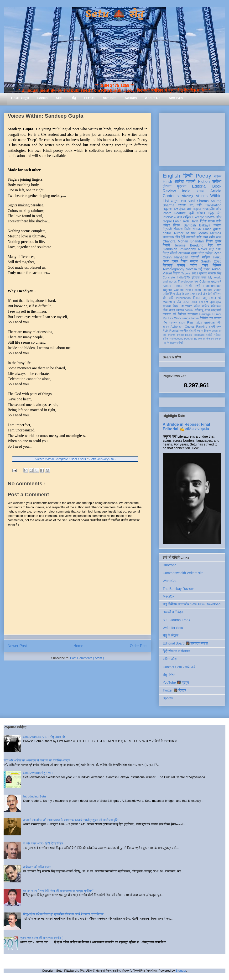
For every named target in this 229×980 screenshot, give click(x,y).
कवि (199, 205)
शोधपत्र (187, 196)
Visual (189, 310)
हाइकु (182, 323)
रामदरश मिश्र (170, 306)
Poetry (203, 176)
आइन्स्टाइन (191, 294)
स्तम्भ (200, 191)
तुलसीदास (209, 323)
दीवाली (192, 331)
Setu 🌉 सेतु (114, 14)
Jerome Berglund (189, 245)
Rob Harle (191, 221)
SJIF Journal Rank (176, 620)
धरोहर (166, 225)
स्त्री (198, 286)
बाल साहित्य (184, 217)
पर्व (220, 298)
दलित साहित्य (202, 306)
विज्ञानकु (168, 265)
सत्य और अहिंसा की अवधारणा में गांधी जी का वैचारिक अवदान (37, 760)
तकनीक (184, 331)
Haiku (217, 257)
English (171, 176)
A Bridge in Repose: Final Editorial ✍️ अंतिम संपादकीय (186, 427)
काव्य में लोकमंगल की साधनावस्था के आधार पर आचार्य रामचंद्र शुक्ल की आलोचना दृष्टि (71, 820)
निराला (197, 298)
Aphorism (177, 327)
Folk (166, 331)
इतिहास (195, 278)
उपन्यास (167, 314)
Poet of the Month (195, 339)
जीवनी (174, 253)
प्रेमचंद (203, 273)
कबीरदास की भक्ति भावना (37, 867)
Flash (207, 229)
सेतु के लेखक (171, 635)
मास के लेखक (169, 343)
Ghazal (210, 217)
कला (204, 278)
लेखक (167, 186)
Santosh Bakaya (197, 225)
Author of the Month (191, 233)
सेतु (74, 98)
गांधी (196, 282)
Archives (176, 98)
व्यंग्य (219, 209)
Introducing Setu (34, 796)
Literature (186, 306)
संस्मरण (178, 229)
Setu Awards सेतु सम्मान (38, 773)
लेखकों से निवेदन (173, 612)
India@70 (183, 278)
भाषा (219, 249)
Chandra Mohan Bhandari (183, 241)
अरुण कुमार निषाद (175, 261)
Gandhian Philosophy (179, 249)
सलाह (172, 310)
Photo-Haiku (185, 335)
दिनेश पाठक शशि (211, 221)
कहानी (191, 181)
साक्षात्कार (169, 237)
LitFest (203, 302)
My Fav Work (172, 318)
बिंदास (177, 225)
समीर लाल (215, 237)
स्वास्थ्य (180, 310)
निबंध (187, 229)
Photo (178, 286)
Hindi (167, 181)
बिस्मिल (217, 265)
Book (217, 186)
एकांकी (209, 335)
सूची (191, 213)
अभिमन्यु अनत (202, 310)
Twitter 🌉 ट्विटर (174, 690)
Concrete (169, 278)
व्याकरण (173, 323)
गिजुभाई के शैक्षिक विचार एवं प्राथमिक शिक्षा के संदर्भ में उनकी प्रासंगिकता (63, 914)
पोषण (205, 265)
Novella (191, 269)
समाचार (197, 229)
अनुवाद (197, 209)
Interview (169, 217)
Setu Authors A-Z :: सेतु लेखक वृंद (44, 737)
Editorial (199, 186)
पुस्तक (182, 186)
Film (190, 323)
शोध (219, 217)
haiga (198, 323)
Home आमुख (20, 98)
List (166, 201)
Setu (60, 98)
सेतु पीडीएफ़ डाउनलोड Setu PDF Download (192, 604)
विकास (208, 331)
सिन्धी (189, 286)
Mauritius (169, 302)
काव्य (218, 176)
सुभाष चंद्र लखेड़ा (202, 253)
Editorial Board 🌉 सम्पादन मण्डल (185, 643)
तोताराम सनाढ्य (214, 339)
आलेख (179, 181)
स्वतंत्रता (193, 314)
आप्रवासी (216, 310)
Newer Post (17, 646)
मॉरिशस (217, 294)
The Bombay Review (178, 589)
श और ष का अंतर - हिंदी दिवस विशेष (43, 843)
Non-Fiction (193, 290)
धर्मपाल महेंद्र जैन (209, 213)
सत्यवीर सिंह (215, 273)
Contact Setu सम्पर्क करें (179, 667)
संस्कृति (180, 294)
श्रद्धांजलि (216, 282)
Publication (183, 298)
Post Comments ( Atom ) (87, 658)
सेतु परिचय (169, 675)
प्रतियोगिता (169, 294)
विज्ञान (177, 273)
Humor (217, 314)
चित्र (166, 253)
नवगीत (218, 318)
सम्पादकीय (208, 209)
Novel (203, 249)
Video (218, 290)
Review (169, 191)
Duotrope (170, 565)
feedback (199, 335)
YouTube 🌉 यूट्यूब (176, 682)
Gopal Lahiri (172, 221)
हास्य (194, 302)
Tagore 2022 (190, 273)
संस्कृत (194, 261)
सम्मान (181, 265)
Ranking (202, 327)
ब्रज (219, 327)
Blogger (181, 971)
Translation (213, 205)
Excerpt (198, 217)
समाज (166, 327)
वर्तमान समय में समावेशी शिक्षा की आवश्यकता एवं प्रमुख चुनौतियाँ (58, 891)
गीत (177, 237)
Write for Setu (173, 628)
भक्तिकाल (216, 306)
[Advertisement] (192, 138)
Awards (131, 98)
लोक (165, 310)
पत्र (211, 249)
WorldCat (170, 581)
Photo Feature (174, 213)
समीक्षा (217, 181)
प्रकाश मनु (185, 205)
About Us (153, 98)
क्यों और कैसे (205, 294)
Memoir (216, 233)
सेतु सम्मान (209, 298)
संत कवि (168, 298)
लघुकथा (167, 209)
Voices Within (209, 196)
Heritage (205, 314)
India (186, 191)
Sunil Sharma (198, 201)
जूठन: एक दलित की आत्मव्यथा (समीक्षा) (42, 938)
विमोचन (182, 314)
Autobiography (173, 269)
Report (207, 290)
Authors (109, 98)
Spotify (168, 698)
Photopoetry (176, 339)
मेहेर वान (215, 245)
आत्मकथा (184, 253)
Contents (171, 196)
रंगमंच (200, 331)
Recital (174, 331)
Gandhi (179, 290)
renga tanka (191, 318)
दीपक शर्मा (185, 209)
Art (176, 209)
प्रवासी (195, 257)
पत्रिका (218, 335)
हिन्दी (188, 176)
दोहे (179, 302)
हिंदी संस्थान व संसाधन (176, 651)
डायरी (212, 327)
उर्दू (200, 269)
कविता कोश (170, 659)
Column (205, 282)
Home (78, 646)
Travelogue (185, 282)
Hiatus (89, 98)
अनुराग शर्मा (178, 201)
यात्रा (207, 269)
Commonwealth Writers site (183, 573)
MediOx (168, 596)
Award (167, 286)
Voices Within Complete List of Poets (60, 459)
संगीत (165, 339)
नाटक (186, 302)
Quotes (190, 327)
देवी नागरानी (188, 237)
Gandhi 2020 (211, 261)
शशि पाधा (202, 237)
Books (42, 98)
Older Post (139, 646)
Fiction (204, 181)
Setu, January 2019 (103, 459)
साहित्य (206, 257)
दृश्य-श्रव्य (216, 302)
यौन (165, 323)
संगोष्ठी (180, 343)
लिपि (219, 323)
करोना (193, 265)
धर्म (175, 314)
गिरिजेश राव (206, 318)
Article (216, 191)
